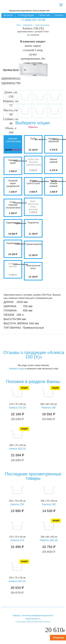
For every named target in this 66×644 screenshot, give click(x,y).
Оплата (59, 15)
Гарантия (44, 15)
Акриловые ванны (42, 25)
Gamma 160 (49, 504)
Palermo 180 (49, 408)
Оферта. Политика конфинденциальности (33, 615)
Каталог (9, 15)
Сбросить (33, 127)
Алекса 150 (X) (17, 581)
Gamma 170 (17, 540)
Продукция (28, 25)
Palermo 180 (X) (49, 540)
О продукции (26, 15)
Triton (18, 25)
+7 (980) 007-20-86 (33, 20)
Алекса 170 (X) (17, 408)
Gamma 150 (17, 504)
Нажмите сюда (17, 369)
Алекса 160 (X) (17, 449)
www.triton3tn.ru (33, 619)
